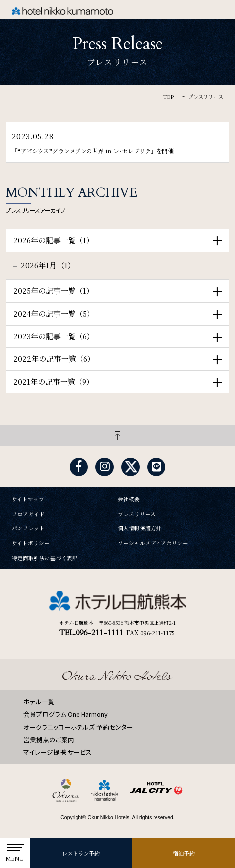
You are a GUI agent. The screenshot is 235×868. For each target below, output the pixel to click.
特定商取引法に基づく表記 (45, 559)
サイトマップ (28, 499)
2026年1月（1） (48, 265)
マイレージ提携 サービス (58, 752)
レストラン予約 (81, 853)
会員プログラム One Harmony (66, 714)
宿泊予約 (184, 853)
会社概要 (129, 499)
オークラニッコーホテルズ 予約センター (78, 727)
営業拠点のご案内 (49, 739)
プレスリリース (137, 514)
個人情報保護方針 (140, 529)
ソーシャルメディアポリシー (153, 544)
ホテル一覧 (39, 702)
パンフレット (28, 529)
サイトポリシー (31, 544)
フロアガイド (28, 514)
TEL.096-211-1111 (91, 633)
